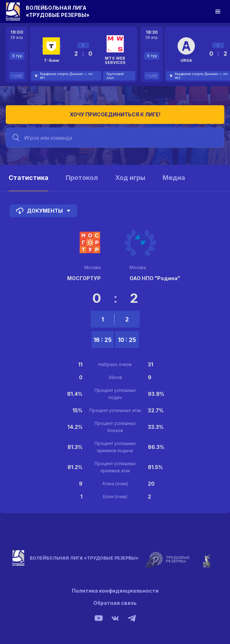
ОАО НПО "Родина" (155, 278)
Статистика (29, 178)
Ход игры (130, 178)
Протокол (82, 178)
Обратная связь (115, 603)
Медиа (174, 178)
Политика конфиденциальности (115, 591)
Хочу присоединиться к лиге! (115, 114)
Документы (43, 211)
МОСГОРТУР (84, 278)
